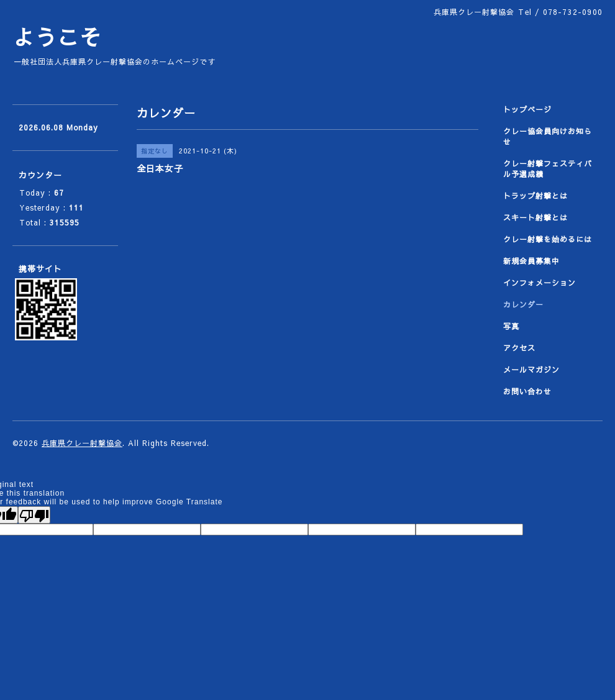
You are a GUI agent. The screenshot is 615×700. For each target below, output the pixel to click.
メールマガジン (531, 370)
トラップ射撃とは (535, 196)
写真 (511, 326)
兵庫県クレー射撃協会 (82, 443)
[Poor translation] (34, 515)
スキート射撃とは (535, 217)
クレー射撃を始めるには (548, 239)
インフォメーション (540, 283)
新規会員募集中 (531, 261)
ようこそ (57, 37)
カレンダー (523, 304)
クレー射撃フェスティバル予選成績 (548, 169)
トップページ (527, 109)
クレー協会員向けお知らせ (548, 136)
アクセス (519, 348)
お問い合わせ (527, 391)
